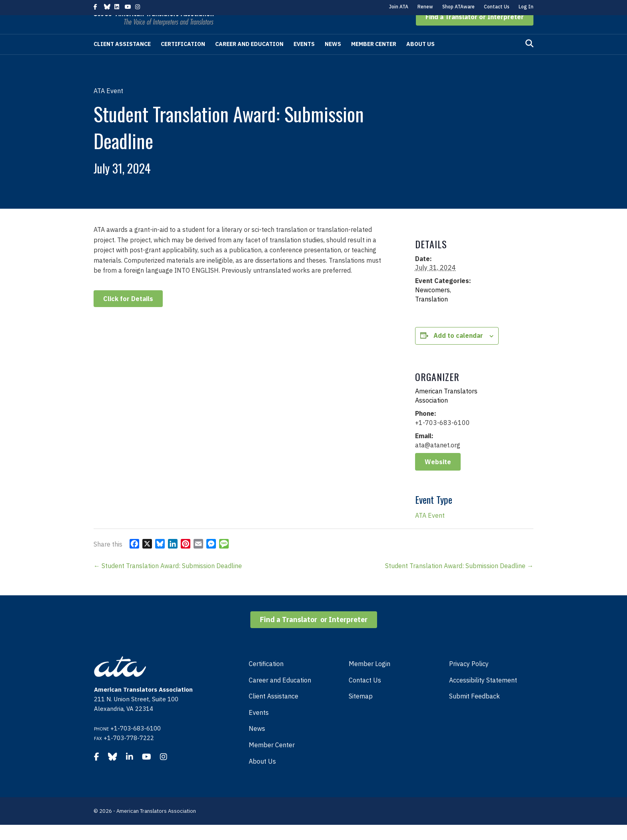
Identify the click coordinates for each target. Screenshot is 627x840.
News (333, 59)
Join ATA (399, 7)
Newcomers (432, 305)
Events (304, 59)
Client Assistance (122, 59)
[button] (475, 32)
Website (438, 477)
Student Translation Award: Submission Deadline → (459, 581)
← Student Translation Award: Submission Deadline (168, 581)
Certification (183, 59)
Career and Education (249, 59)
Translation (431, 314)
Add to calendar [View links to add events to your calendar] (458, 351)
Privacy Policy (469, 679)
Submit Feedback (474, 711)
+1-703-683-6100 (136, 743)
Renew (425, 7)
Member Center (374, 59)
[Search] (529, 59)
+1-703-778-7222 (129, 753)
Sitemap (361, 711)
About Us (420, 59)
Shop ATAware (458, 7)
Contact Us (497, 7)
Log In (526, 7)
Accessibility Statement (483, 695)
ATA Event (430, 531)
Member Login (369, 679)
